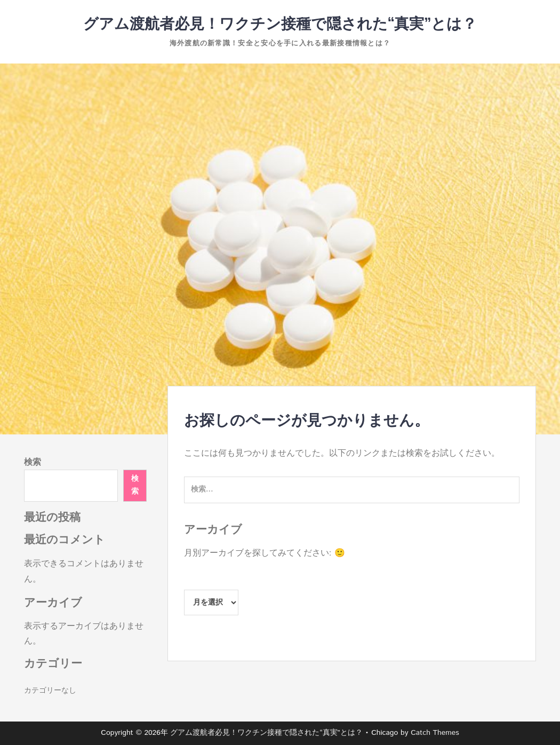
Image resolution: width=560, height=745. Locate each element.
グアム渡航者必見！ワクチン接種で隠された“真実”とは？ (280, 25)
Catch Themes (435, 733)
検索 (33, 462)
